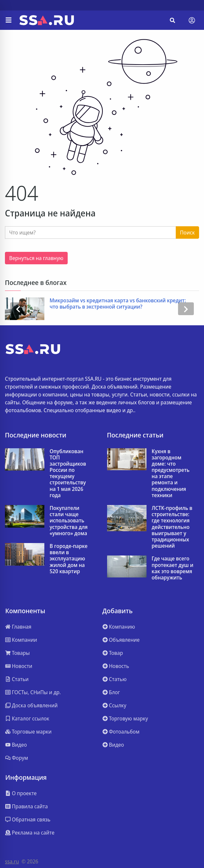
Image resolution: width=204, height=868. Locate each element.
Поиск (187, 232)
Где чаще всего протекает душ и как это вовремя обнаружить (173, 568)
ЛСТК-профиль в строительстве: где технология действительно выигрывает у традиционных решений (172, 527)
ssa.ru (12, 861)
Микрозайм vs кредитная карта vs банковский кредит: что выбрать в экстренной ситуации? (118, 304)
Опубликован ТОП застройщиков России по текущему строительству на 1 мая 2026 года (68, 474)
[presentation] (18, 309)
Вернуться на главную (36, 258)
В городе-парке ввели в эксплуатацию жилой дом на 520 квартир (69, 559)
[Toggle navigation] (192, 20)
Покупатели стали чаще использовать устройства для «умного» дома (69, 521)
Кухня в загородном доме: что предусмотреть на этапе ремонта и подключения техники (171, 474)
